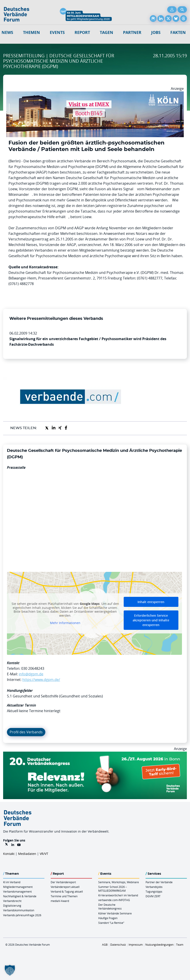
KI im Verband (12, 882)
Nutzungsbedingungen (159, 945)
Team (180, 945)
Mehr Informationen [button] (65, 623)
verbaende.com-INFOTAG (114, 900)
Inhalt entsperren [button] (151, 602)
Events (57, 32)
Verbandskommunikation (19, 910)
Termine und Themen (64, 896)
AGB (105, 945)
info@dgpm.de (31, 674)
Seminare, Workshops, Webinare (119, 882)
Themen (31, 32)
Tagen (106, 32)
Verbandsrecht (12, 901)
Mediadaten (27, 854)
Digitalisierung (12, 906)
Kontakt (9, 854)
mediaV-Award (60, 901)
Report (82, 32)
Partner (132, 32)
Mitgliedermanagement (18, 887)
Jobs (156, 32)
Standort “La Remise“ (111, 923)
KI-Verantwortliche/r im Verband (118, 895)
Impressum (136, 945)
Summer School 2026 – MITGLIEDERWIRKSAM (113, 889)
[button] (10, 970)
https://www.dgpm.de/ (41, 680)
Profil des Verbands (26, 732)
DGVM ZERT (153, 896)
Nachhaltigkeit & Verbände (20, 896)
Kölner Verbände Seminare (115, 913)
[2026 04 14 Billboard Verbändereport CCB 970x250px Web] (95, 94)
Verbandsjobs (154, 887)
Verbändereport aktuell (65, 887)
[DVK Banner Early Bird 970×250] (95, 754)
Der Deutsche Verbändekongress (110, 907)
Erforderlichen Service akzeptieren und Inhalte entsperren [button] (151, 620)
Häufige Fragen (108, 918)
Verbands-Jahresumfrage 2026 (22, 915)
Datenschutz (118, 945)
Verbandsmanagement (17, 891)
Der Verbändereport (63, 882)
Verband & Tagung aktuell (67, 891)
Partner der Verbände (159, 882)
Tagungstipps (154, 891)
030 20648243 (33, 668)
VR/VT (44, 854)
